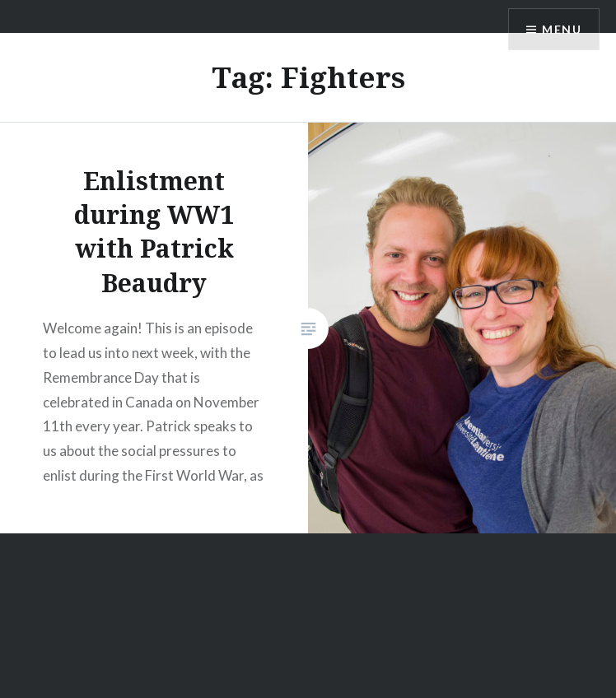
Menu (562, 29)
